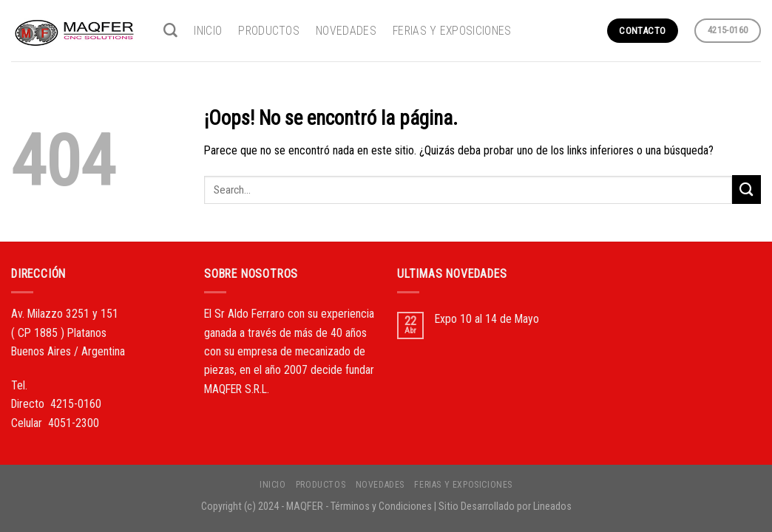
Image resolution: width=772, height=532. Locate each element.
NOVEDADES (346, 31)
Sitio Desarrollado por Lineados (505, 506)
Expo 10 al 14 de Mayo (487, 319)
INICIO (208, 31)
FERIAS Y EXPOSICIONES (452, 31)
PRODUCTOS (269, 31)
